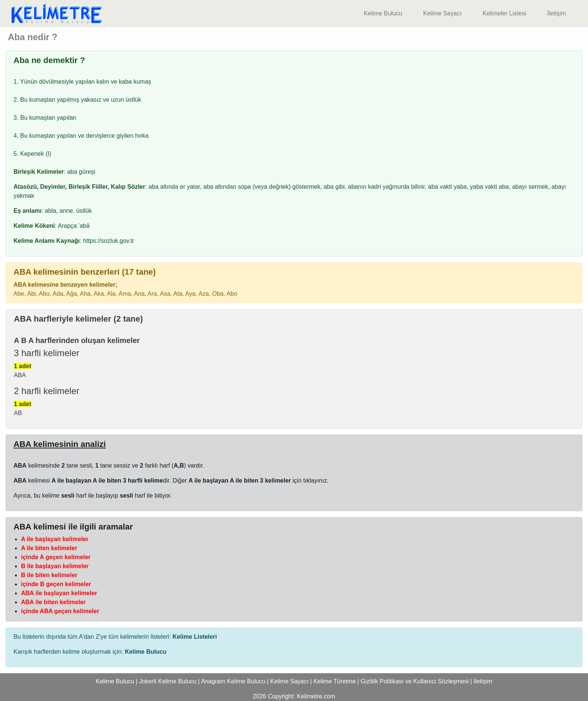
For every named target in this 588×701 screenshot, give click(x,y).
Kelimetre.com (316, 696)
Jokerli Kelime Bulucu (168, 681)
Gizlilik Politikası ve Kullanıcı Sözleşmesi (415, 681)
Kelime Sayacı (442, 13)
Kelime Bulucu (383, 13)
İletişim (556, 13)
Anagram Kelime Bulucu (233, 681)
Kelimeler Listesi (504, 13)
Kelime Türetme (335, 681)
